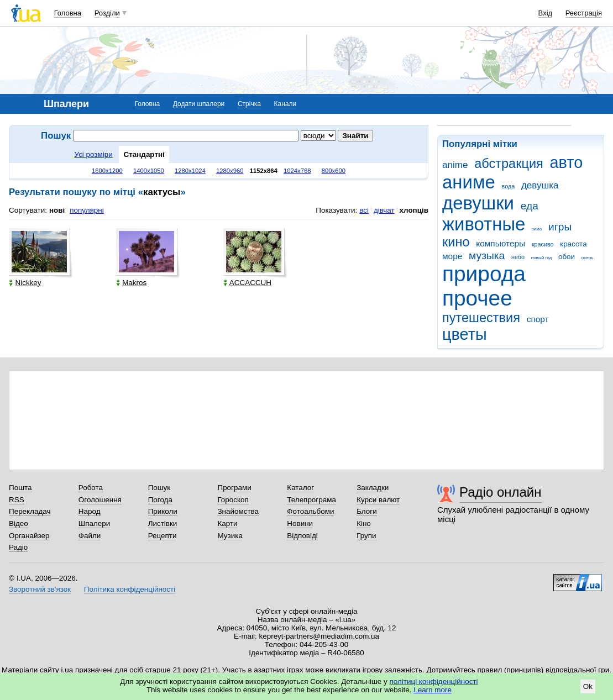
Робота (91, 488)
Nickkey (25, 283)
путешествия (481, 318)
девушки (478, 203)
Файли (90, 536)
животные (484, 224)
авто (567, 162)
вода (509, 186)
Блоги (367, 511)
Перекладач (30, 511)
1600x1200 (107, 171)
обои (567, 257)
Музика (230, 536)
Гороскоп (233, 500)
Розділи (107, 13)
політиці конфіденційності (434, 681)
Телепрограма (311, 500)
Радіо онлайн (501, 492)
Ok (588, 686)
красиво (543, 244)
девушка (540, 185)
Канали (285, 104)
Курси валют (378, 500)
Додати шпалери (199, 104)
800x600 (334, 171)
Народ (90, 511)
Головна (68, 13)
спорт (538, 319)
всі (364, 210)
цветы (465, 334)
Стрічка (249, 104)
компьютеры (501, 243)
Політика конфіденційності (130, 589)
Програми (234, 488)
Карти (227, 523)
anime (455, 165)
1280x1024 (190, 171)
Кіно (364, 523)
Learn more (433, 690)
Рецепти (163, 536)
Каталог (300, 488)
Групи (366, 536)
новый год (541, 258)
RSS (17, 500)
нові (57, 210)
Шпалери (94, 523)
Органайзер (29, 536)
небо (518, 257)
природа (484, 274)
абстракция (509, 164)
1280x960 (230, 171)
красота (573, 244)
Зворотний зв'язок (40, 589)
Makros (131, 283)
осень (588, 258)
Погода (160, 500)
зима (537, 229)
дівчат (384, 210)
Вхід (546, 13)
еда (530, 206)
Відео (19, 523)
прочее (477, 298)
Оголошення (100, 500)
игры (560, 227)
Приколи (163, 511)
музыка (487, 256)
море (452, 256)
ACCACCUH (247, 283)
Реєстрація (584, 13)
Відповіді (302, 536)
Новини (300, 523)
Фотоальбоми (310, 511)
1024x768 (297, 171)
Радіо (18, 547)
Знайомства (238, 511)
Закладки (373, 488)
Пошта (20, 488)
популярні (87, 210)
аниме (469, 182)
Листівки (163, 523)
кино (456, 242)
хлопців (414, 210)
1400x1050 (149, 171)
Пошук (159, 488)
